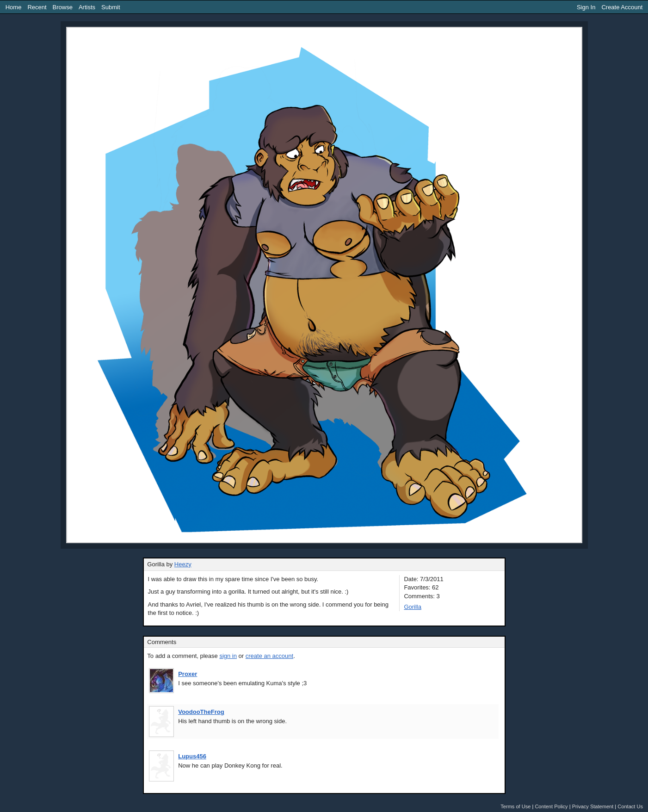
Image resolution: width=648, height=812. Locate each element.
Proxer (188, 674)
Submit (111, 7)
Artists (87, 7)
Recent (37, 7)
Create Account (622, 7)
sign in (228, 656)
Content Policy (551, 806)
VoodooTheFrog (201, 712)
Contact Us (630, 806)
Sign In (586, 7)
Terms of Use (515, 806)
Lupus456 (192, 756)
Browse (63, 7)
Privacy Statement (593, 806)
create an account (269, 656)
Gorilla (413, 607)
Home (14, 7)
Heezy (183, 564)
